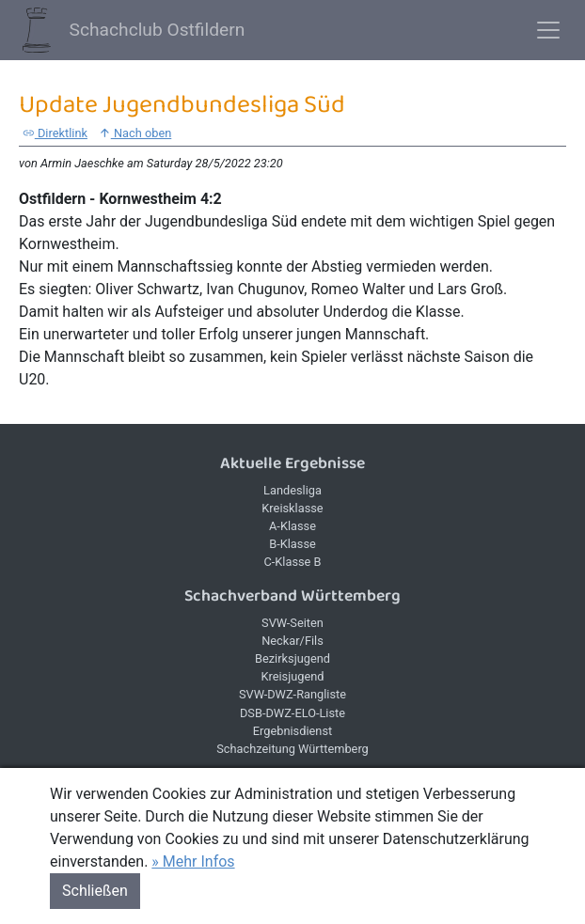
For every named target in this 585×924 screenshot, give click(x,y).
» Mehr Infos (193, 861)
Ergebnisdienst (292, 731)
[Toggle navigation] (548, 30)
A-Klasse (292, 526)
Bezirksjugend (292, 658)
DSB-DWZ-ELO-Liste (292, 713)
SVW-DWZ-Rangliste (292, 694)
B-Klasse (292, 544)
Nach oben (135, 133)
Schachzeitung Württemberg (292, 749)
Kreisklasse (292, 508)
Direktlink (55, 133)
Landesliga (292, 490)
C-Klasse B (292, 562)
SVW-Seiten (292, 623)
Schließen (95, 891)
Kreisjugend (292, 676)
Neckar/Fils (292, 641)
